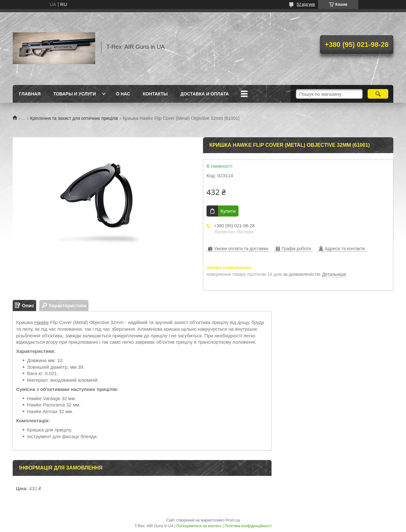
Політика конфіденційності (248, 526)
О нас (123, 94)
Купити (228, 211)
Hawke (42, 322)
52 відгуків (306, 4)
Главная (30, 94)
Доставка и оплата (205, 94)
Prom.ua (233, 520)
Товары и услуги (75, 94)
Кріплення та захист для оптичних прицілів (74, 118)
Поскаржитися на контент (199, 526)
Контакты (155, 94)
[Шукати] (378, 94)
